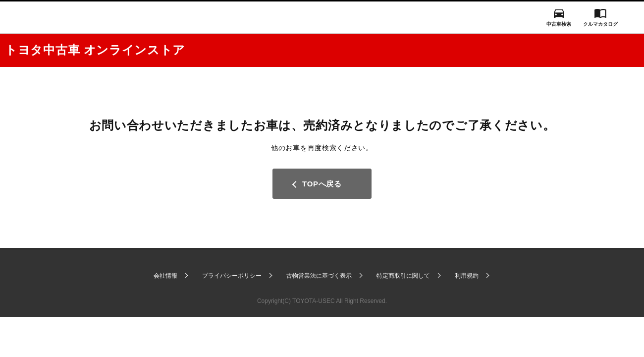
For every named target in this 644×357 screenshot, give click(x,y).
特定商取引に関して (403, 276)
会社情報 (165, 276)
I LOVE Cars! (41, 18)
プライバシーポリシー (232, 276)
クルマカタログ (600, 24)
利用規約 (467, 276)
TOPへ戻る (322, 184)
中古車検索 (559, 24)
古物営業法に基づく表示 (319, 276)
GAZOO (322, 17)
